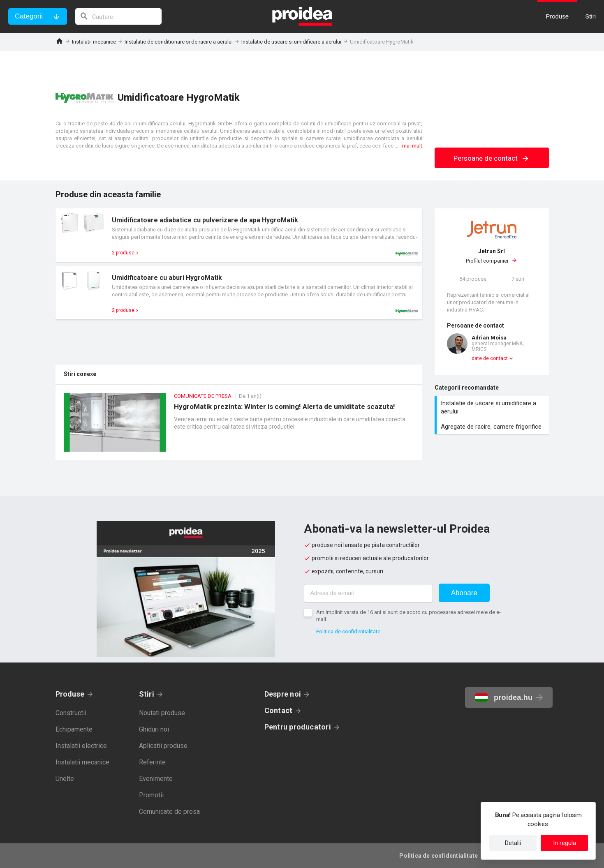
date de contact (490, 358)
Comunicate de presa (169, 811)
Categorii (29, 16)
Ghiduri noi (154, 729)
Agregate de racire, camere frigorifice (493, 427)
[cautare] (118, 16)
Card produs (239, 235)
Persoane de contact (492, 158)
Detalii (513, 843)
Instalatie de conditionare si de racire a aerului (179, 42)
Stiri (147, 694)
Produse (70, 694)
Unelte (65, 779)
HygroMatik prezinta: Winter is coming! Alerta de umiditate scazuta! (239, 426)
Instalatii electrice (81, 746)
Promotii (151, 795)
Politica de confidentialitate (348, 631)
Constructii (71, 713)
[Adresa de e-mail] (368, 593)
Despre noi (283, 694)
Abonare (464, 593)
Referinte (152, 762)
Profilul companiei (492, 256)
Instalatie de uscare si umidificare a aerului (291, 42)
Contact (279, 710)
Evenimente (156, 779)
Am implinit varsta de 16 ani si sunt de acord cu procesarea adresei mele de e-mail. (408, 616)
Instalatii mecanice (94, 42)
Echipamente (74, 729)
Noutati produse (162, 713)
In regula (565, 843)
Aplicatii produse (163, 746)
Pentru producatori (298, 727)
